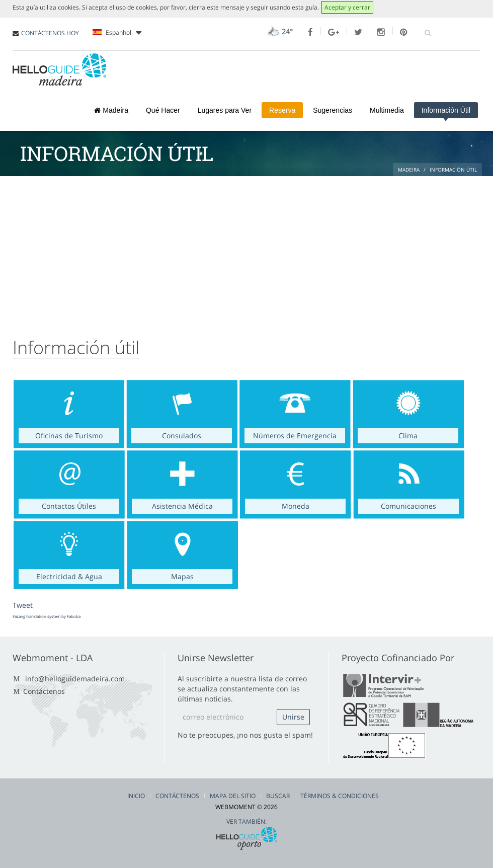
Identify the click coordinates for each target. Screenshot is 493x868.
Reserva (282, 110)
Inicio (136, 796)
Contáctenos (44, 691)
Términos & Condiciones (340, 796)
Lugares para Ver (225, 110)
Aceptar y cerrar (347, 7)
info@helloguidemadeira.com (75, 679)
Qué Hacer (163, 110)
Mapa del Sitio (233, 796)
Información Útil (446, 110)
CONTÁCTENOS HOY (50, 33)
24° (279, 31)
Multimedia (387, 110)
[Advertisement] (247, 252)
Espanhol (117, 33)
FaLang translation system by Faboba (47, 616)
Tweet (23, 605)
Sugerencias (333, 110)
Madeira (111, 110)
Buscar (278, 796)
